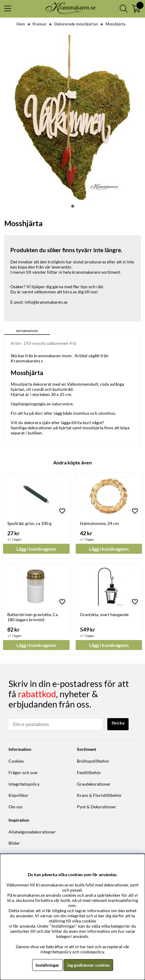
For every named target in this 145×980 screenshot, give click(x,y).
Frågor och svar (23, 772)
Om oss (16, 807)
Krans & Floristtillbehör (99, 795)
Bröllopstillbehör (93, 761)
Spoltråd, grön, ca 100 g (29, 523)
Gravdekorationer (94, 784)
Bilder (14, 843)
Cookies (16, 761)
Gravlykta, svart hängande (104, 614)
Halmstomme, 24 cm (99, 523)
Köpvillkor (19, 795)
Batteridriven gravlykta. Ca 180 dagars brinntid (33, 617)
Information (27, 331)
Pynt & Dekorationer (97, 807)
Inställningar (47, 965)
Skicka (118, 723)
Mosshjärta (116, 24)
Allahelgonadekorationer (32, 832)
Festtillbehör (89, 772)
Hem (21, 24)
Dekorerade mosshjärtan (76, 24)
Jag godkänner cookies (88, 965)
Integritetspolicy (24, 784)
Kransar (40, 24)
